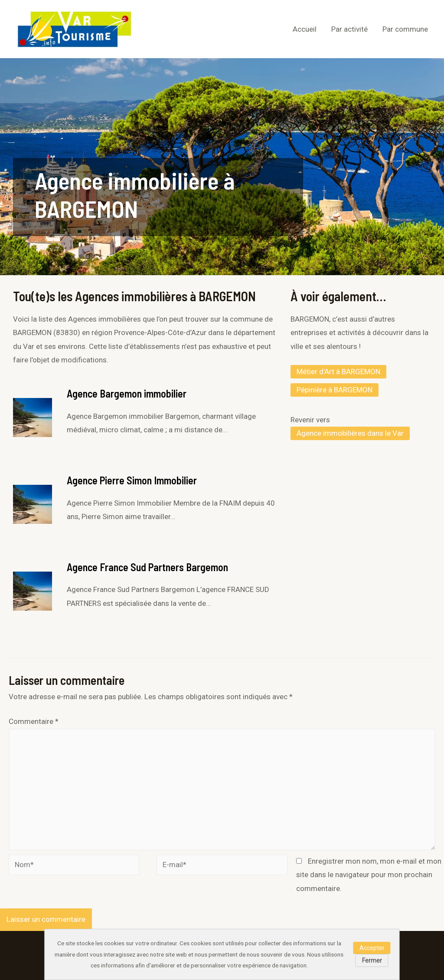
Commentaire (34, 721)
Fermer (372, 960)
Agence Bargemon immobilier (127, 393)
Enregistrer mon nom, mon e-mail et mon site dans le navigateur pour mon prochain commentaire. (369, 875)
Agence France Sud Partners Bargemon (147, 567)
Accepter (372, 948)
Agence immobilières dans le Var (350, 433)
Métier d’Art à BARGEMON (338, 372)
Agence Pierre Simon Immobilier (132, 480)
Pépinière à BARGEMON (335, 390)
